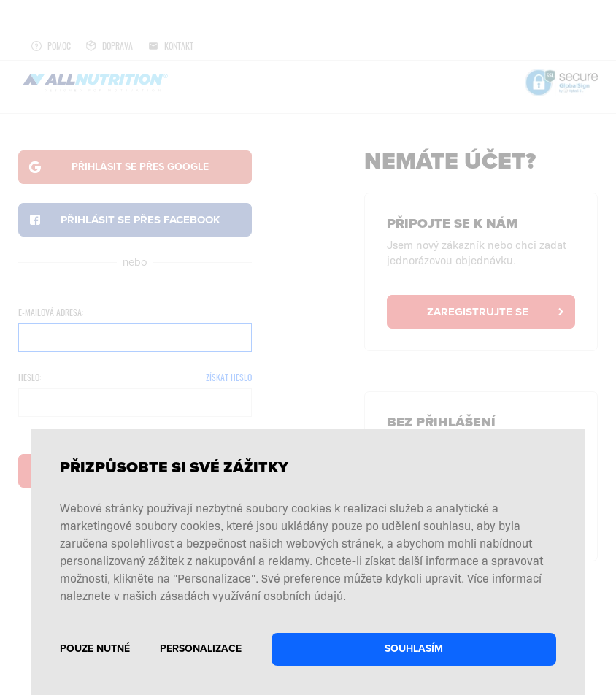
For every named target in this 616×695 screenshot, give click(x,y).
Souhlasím (414, 649)
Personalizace (201, 649)
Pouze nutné (95, 649)
